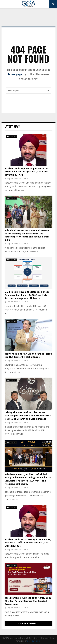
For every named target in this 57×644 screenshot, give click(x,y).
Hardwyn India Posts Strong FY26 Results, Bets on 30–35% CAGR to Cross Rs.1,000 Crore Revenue (28, 543)
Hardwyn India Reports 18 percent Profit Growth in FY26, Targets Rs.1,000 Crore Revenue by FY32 (27, 172)
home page (15, 74)
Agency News (12, 136)
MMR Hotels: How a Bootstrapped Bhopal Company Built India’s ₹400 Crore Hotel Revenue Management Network (27, 295)
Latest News (12, 126)
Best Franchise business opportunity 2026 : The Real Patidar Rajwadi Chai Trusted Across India (28, 601)
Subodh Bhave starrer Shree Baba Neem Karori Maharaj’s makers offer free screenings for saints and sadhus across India (27, 235)
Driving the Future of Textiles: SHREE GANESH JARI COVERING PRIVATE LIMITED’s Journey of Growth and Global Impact (28, 416)
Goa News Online (34, 641)
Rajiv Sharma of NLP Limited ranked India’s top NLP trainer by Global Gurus (28, 355)
